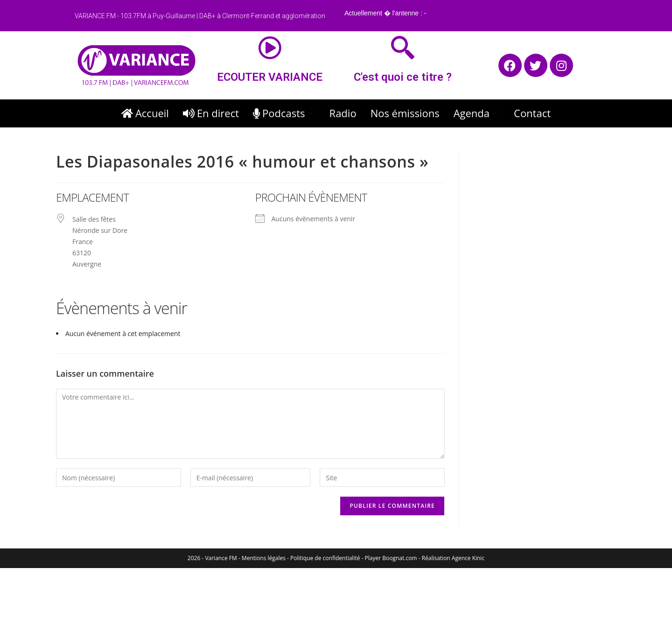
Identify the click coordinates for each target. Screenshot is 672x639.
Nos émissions (405, 113)
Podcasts (284, 113)
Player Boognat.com (391, 558)
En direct (211, 113)
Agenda (477, 113)
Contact (532, 113)
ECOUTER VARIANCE (270, 77)
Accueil (145, 113)
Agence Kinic (468, 558)
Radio (343, 113)
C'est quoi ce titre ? (403, 77)
